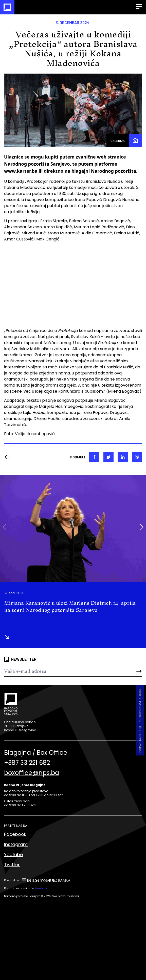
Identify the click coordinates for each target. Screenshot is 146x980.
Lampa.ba (42, 888)
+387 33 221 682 (27, 763)
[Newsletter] (61, 671)
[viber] (137, 457)
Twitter (12, 865)
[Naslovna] (7, 7)
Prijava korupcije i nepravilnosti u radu (140, 720)
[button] (142, 527)
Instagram (16, 844)
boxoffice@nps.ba (32, 773)
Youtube (13, 854)
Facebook (15, 834)
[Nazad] (9, 457)
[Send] (130, 671)
